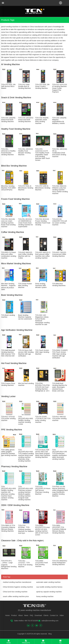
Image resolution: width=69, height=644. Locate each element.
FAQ (31, 615)
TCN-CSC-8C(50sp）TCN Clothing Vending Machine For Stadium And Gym (26, 529)
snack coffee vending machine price (16, 596)
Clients (46, 615)
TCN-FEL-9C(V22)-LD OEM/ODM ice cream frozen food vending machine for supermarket (25, 223)
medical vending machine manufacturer (17, 582)
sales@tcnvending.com (50, 621)
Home (8, 615)
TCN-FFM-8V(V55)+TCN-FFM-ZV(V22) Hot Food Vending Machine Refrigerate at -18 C (42, 387)
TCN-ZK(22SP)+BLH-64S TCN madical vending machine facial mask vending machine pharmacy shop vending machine (26, 455)
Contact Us (54, 615)
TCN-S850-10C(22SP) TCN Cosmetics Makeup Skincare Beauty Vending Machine (59, 529)
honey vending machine (45, 596)
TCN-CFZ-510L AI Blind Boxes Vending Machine (26, 188)
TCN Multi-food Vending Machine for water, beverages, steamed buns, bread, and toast (60, 387)
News (26, 615)
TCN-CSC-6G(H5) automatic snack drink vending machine (42, 121)
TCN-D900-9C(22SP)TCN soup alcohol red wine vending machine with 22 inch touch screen (42, 530)
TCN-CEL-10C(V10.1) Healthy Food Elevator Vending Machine (8, 152)
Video (62, 615)
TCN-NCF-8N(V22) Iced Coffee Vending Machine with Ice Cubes (25, 255)
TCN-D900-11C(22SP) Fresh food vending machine (41, 564)
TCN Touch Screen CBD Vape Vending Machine (42, 352)
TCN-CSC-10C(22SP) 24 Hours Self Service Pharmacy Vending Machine (43, 490)
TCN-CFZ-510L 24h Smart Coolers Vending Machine (42, 86)
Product (14, 615)
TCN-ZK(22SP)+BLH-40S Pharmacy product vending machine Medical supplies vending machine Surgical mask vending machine (25, 493)
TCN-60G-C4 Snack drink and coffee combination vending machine (9, 255)
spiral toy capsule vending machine (49, 592)
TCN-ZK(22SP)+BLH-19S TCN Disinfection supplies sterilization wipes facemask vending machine (60, 454)
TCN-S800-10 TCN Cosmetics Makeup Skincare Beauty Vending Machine (8, 528)
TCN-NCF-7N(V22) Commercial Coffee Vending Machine (59, 254)
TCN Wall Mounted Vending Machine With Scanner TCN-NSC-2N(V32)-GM (8, 353)
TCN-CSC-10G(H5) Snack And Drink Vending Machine (8, 120)
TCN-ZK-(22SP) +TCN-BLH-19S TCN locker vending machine (43, 419)
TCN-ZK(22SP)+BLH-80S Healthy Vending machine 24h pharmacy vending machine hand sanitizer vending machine (8, 493)
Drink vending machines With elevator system (41, 285)
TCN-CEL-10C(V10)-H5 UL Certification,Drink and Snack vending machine (60, 153)
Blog (50, 634)
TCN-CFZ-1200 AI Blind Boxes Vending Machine (43, 188)
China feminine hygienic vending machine (18, 587)
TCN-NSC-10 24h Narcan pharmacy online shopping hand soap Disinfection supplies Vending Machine (60, 491)
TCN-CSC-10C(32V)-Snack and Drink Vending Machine (26, 120)
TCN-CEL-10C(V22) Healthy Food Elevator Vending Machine (25, 152)
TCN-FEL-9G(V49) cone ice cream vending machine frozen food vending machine (8, 223)
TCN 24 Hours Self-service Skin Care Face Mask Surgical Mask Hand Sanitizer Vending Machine (43, 453)
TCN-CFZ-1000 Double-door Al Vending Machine (24, 86)
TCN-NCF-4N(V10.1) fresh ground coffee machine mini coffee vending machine (43, 255)
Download (38, 615)
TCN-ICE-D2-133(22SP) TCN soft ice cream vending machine (60, 222)
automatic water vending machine (48, 582)
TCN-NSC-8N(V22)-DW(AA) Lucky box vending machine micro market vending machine (60, 190)
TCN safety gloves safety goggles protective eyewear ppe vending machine (9, 453)
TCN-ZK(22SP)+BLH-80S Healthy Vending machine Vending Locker (25, 420)
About (21, 615)
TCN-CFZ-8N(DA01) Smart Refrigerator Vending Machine (60, 563)
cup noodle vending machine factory (49, 587)
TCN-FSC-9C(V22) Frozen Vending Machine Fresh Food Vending (43, 222)
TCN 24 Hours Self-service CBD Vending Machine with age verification (26, 353)
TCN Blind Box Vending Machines (59, 285)
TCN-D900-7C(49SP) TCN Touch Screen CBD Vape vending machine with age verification (60, 354)
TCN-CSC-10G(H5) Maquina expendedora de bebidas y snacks (59, 121)
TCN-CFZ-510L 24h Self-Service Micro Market (8, 86)
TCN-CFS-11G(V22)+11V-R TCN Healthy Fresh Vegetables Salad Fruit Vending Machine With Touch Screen (42, 155)
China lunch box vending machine (15, 592)
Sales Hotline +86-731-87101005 (26, 621)
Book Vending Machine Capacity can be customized (25, 317)
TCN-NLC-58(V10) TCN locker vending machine (59, 418)
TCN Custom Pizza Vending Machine (8, 384)
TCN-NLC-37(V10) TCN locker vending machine (8, 418)
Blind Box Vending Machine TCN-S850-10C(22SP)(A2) (9, 188)
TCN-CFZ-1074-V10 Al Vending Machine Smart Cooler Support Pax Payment (60, 88)
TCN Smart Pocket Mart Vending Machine (25, 285)
